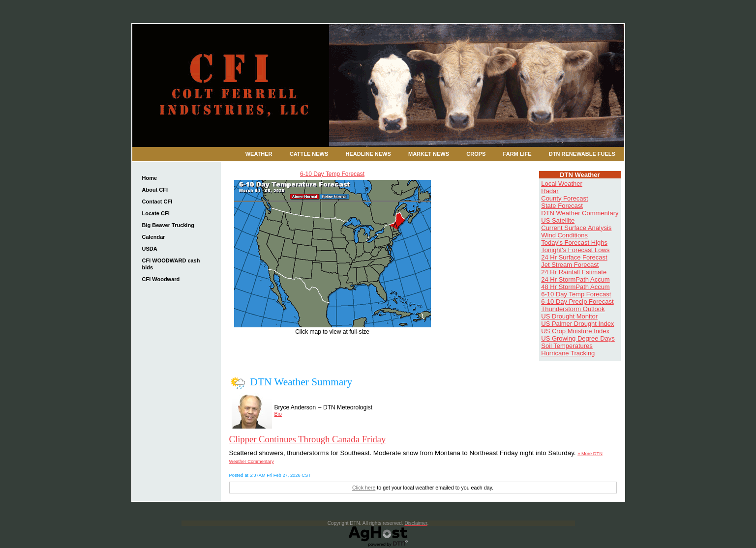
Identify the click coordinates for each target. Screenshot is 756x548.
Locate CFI (156, 213)
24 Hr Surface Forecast (574, 257)
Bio (278, 414)
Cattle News (309, 154)
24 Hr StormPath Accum (575, 279)
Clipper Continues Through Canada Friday (308, 439)
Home (150, 178)
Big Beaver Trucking (168, 225)
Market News (429, 154)
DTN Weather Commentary (580, 213)
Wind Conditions (564, 235)
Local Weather (562, 184)
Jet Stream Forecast (570, 265)
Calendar (154, 237)
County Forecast (564, 198)
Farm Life (517, 154)
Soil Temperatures (567, 346)
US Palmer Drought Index (577, 324)
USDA (150, 249)
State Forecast (562, 206)
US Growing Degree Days (578, 338)
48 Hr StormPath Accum (575, 287)
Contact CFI (157, 202)
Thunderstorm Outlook (573, 309)
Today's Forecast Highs (574, 243)
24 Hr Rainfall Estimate (574, 272)
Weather (259, 154)
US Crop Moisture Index (575, 331)
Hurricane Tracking (568, 353)
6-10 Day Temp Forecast (332, 174)
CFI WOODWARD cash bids (171, 264)
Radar (550, 191)
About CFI (155, 190)
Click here (364, 488)
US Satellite (558, 220)
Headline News (368, 154)
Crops (476, 154)
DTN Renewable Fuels (582, 154)
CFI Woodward (161, 279)
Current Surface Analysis (576, 228)
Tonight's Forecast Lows (575, 250)
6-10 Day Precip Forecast (577, 302)
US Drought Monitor (569, 316)
